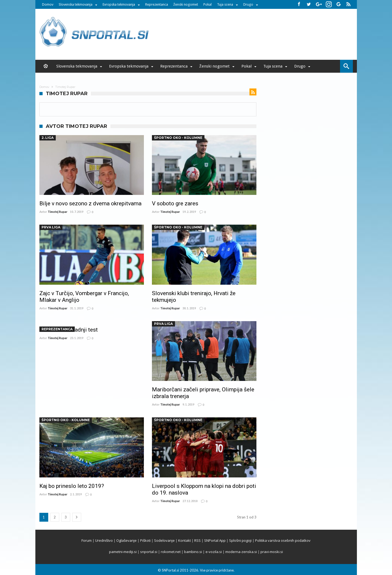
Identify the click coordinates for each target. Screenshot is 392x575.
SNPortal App (215, 540)
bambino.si (193, 552)
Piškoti (145, 540)
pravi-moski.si (272, 552)
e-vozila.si (214, 552)
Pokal (208, 4)
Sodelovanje (164, 540)
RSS (197, 540)
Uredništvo (104, 540)
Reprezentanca (157, 4)
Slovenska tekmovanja (76, 4)
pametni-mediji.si (123, 552)
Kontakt (184, 540)
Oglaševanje (126, 540)
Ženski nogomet (186, 4)
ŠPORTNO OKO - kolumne (178, 138)
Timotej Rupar (58, 212)
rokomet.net (171, 552)
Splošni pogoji (240, 540)
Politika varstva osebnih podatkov (283, 540)
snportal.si (149, 552)
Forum (87, 540)
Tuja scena (225, 4)
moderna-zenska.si (241, 552)
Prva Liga (51, 227)
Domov (48, 4)
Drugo (248, 4)
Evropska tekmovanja (119, 4)
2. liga (48, 138)
